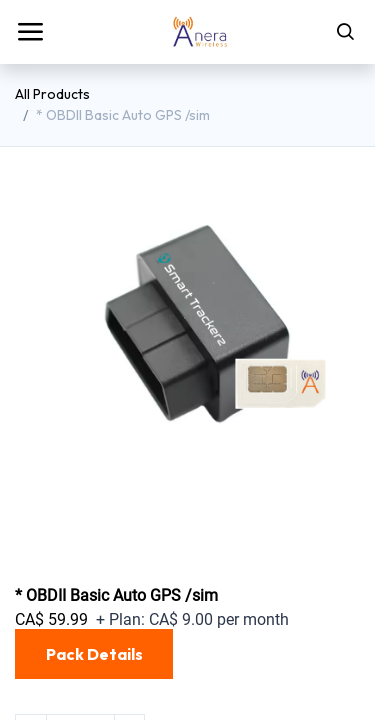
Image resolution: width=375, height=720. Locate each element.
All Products (52, 94)
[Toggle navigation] (30, 32)
